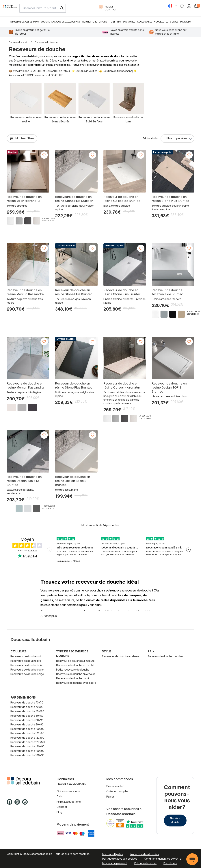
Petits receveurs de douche (73, 670)
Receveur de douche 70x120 (27, 712)
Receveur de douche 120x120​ (28, 742)
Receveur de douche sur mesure (75, 661)
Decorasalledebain (19, 42)
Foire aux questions (69, 802)
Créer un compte (117, 792)
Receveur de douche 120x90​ (27, 738)
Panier (110, 797)
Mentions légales (113, 855)
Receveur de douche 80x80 (27, 716)
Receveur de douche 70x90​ (27, 707)
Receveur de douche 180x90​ (27, 756)
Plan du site (170, 864)
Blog (59, 812)
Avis (59, 797)
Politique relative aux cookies (120, 859)
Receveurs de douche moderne (121, 657)
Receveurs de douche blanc (27, 670)
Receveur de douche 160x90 (27, 751)
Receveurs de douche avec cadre (76, 683)
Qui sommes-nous (68, 792)
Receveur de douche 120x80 (27, 734)
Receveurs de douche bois (26, 666)
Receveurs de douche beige (27, 674)
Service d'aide (175, 821)
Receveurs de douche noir (26, 657)
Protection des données (144, 855)
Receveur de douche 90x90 (27, 725)
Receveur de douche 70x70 (27, 703)
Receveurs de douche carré (73, 679)
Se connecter (115, 786)
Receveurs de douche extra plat (75, 666)
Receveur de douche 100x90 (27, 729)
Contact (62, 807)
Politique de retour (145, 864)
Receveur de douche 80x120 (27, 720)
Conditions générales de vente (163, 859)
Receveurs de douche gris (26, 661)
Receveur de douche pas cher (165, 657)
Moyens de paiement (115, 864)
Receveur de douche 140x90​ (27, 747)
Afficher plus (49, 616)
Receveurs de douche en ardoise (76, 674)
